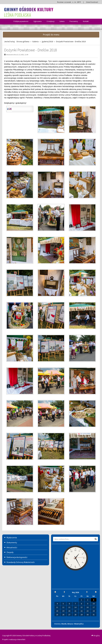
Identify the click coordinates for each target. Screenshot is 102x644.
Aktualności (12, 547)
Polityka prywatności (21, 21)
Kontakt (86, 21)
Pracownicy (74, 21)
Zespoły (10, 552)
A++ (79, 2)
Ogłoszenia (38, 21)
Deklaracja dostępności (17, 557)
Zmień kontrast (92, 2)
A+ (75, 2)
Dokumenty (12, 542)
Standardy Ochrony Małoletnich (21, 562)
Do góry (96, 636)
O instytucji (51, 21)
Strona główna (23, 41)
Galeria (62, 21)
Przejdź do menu (51, 35)
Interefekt (21, 639)
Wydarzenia (12, 537)
